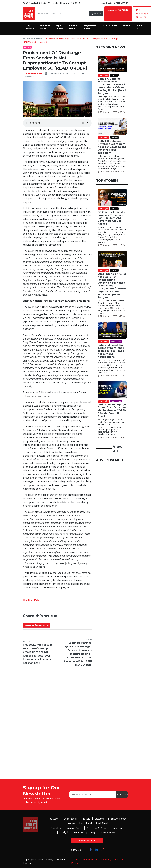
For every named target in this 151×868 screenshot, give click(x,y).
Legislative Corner (117, 819)
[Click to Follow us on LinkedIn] (96, 849)
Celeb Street (102, 823)
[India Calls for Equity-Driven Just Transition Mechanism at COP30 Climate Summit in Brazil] (112, 390)
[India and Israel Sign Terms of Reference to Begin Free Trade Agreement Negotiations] (112, 330)
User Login (106, 3)
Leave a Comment (37, 625)
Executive (99, 819)
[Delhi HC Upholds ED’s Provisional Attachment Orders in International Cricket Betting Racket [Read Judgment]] (112, 64)
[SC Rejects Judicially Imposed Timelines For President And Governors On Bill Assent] (112, 197)
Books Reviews (107, 832)
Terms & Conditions (83, 859)
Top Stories (54, 819)
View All (118, 449)
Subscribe (118, 10)
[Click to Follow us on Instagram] (103, 849)
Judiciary (38, 39)
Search (96, 14)
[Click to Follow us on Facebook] (91, 849)
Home (27, 39)
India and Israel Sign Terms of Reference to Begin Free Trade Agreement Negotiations (111, 351)
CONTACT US (121, 3)
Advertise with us (87, 841)
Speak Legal (57, 828)
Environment (117, 828)
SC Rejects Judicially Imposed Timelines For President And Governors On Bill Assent (111, 218)
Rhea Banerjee (34, 73)
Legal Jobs (65, 832)
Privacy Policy (103, 859)
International (85, 823)
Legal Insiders (71, 819)
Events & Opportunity (85, 832)
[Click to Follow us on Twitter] (85, 849)
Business (70, 823)
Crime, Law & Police (96, 828)
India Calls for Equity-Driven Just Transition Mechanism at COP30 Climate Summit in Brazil (112, 410)
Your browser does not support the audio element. (57, 123)
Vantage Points (75, 828)
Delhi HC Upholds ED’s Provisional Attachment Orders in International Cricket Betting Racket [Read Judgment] (112, 86)
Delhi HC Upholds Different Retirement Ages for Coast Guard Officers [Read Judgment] (112, 147)
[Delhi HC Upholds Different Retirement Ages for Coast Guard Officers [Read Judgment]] (112, 126)
